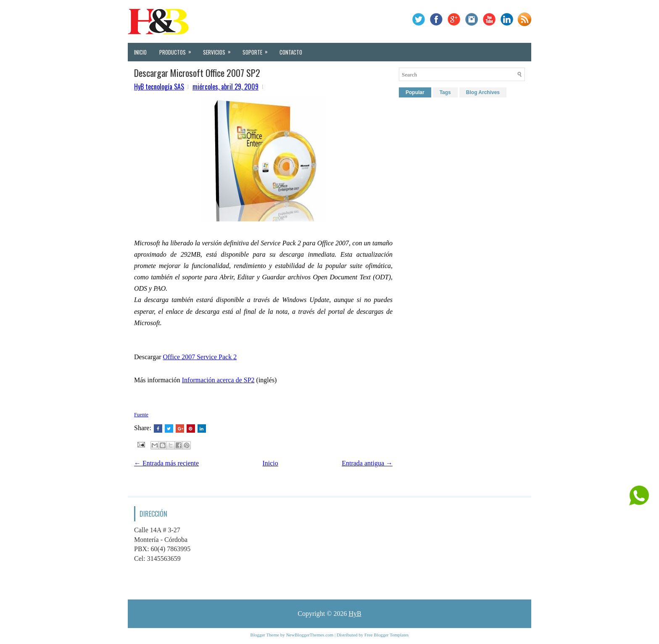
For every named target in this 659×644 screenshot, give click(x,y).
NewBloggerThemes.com (310, 635)
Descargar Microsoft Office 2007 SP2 (197, 73)
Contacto (291, 52)
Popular (415, 92)
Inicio (140, 52)
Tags (445, 92)
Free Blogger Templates (386, 635)
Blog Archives (483, 92)
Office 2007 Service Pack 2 (200, 357)
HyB (355, 614)
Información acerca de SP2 (218, 380)
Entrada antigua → (367, 463)
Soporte (258, 50)
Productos (178, 50)
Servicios (220, 50)
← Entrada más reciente (166, 463)
